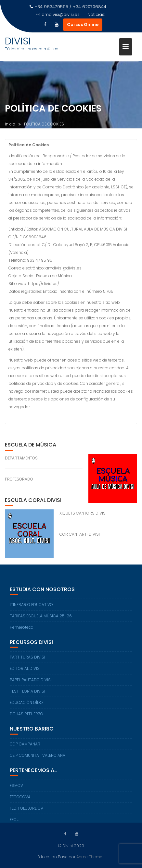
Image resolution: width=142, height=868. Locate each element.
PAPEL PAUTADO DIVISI (31, 682)
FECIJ (15, 822)
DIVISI (18, 41)
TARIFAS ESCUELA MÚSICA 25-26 (41, 618)
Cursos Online (83, 24)
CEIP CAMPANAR (25, 746)
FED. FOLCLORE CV (26, 810)
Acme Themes (90, 856)
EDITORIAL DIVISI (25, 671)
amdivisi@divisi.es (58, 14)
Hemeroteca (22, 630)
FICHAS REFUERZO (26, 716)
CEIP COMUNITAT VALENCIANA (38, 758)
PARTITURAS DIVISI (27, 660)
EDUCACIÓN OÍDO (26, 705)
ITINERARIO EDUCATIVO (31, 607)
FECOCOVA (20, 799)
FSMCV (16, 788)
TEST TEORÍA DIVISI (27, 694)
